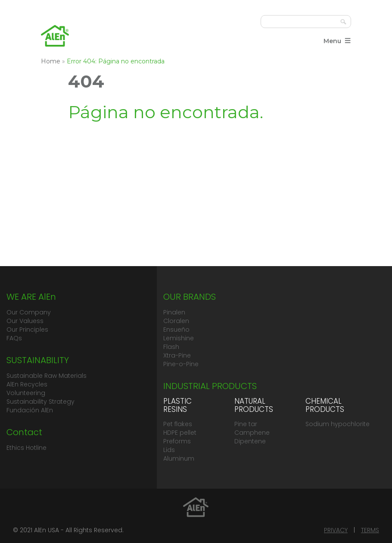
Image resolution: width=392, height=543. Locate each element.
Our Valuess (25, 321)
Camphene (252, 433)
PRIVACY (336, 530)
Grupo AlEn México (55, 36)
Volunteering (26, 393)
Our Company (29, 312)
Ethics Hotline (26, 448)
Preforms (177, 441)
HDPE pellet (180, 433)
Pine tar (246, 424)
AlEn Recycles (27, 384)
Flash (171, 347)
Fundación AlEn (30, 410)
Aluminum (179, 458)
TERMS (370, 530)
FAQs (14, 338)
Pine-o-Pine (181, 364)
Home (51, 61)
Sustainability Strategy (40, 402)
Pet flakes (178, 424)
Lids (169, 450)
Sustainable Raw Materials (47, 376)
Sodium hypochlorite (338, 424)
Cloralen (176, 321)
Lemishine (179, 338)
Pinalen (174, 312)
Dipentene (250, 441)
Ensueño (176, 330)
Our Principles (27, 330)
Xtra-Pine (177, 355)
